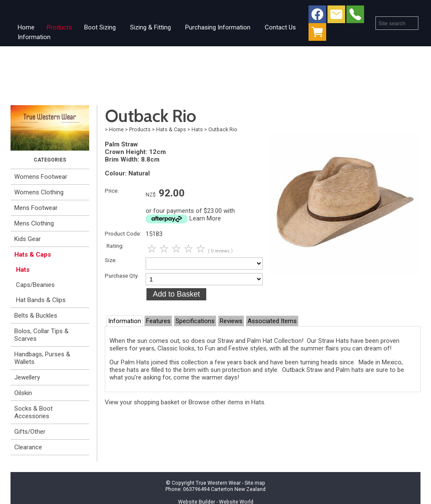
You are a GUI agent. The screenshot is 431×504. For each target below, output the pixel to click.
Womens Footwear (41, 177)
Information (34, 37)
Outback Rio (223, 129)
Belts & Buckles (36, 316)
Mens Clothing (34, 223)
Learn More (205, 218)
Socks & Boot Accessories (33, 412)
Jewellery (27, 377)
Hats (23, 270)
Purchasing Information (218, 27)
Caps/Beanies (35, 285)
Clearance (28, 447)
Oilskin (23, 393)
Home (26, 27)
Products (59, 27)
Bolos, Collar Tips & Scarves (41, 335)
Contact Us (280, 27)
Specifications (195, 321)
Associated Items (272, 321)
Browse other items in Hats (226, 402)
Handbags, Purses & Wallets (42, 358)
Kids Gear (28, 239)
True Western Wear (218, 483)
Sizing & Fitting (150, 27)
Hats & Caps (33, 255)
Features (158, 321)
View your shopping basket (142, 402)
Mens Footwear (36, 208)
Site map (255, 483)
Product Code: (123, 233)
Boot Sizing (100, 27)
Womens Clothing (39, 192)
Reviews (231, 321)
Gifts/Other (30, 432)
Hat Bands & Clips (41, 300)
